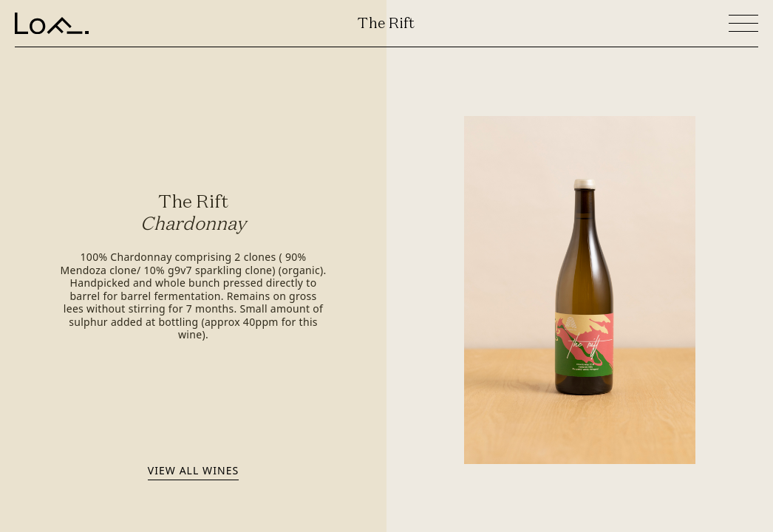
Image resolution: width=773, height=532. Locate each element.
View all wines (193, 470)
